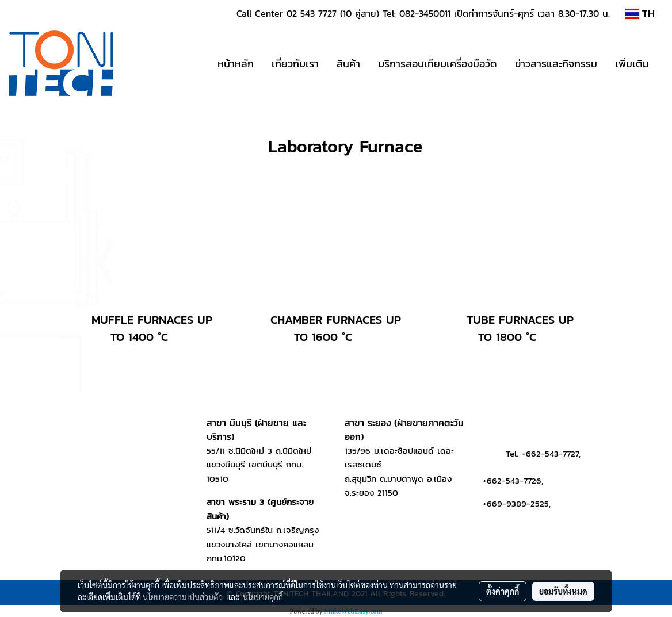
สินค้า (348, 64)
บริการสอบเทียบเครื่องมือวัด (438, 64)
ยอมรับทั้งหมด (563, 591)
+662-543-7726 (512, 480)
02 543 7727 (312, 13)
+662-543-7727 (550, 453)
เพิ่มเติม (632, 64)
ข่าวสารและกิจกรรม (556, 64)
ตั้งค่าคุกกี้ (503, 591)
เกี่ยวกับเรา (295, 64)
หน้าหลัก (236, 64)
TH (640, 14)
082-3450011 (425, 13)
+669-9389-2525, (517, 503)
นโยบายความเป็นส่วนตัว (183, 597)
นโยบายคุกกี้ (263, 597)
